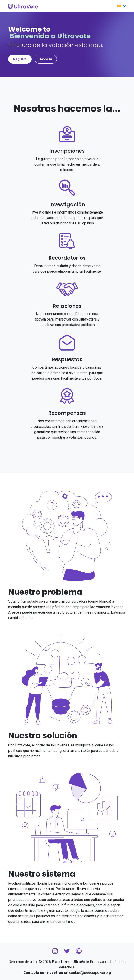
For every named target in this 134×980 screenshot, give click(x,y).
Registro (20, 59)
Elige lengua (119, 6)
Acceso (46, 59)
